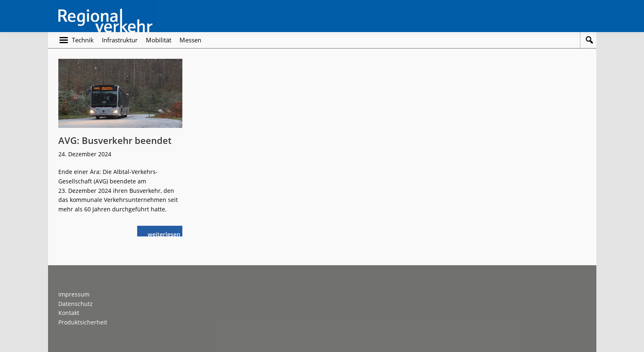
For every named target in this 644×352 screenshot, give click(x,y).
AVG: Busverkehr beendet (115, 140)
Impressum (74, 294)
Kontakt (69, 313)
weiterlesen (166, 233)
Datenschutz (76, 304)
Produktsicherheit (83, 322)
